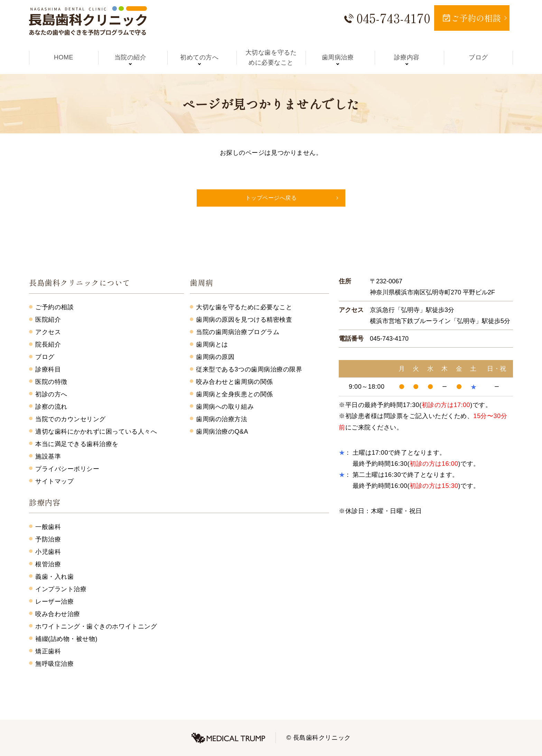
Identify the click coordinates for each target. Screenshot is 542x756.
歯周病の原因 (215, 357)
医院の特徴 (51, 382)
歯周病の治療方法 (222, 419)
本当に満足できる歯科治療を (77, 444)
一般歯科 (48, 527)
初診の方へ (51, 394)
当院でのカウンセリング (71, 419)
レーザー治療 (54, 602)
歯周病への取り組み (225, 407)
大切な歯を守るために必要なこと (271, 58)
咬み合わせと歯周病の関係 (234, 382)
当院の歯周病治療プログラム (238, 332)
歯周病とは (212, 344)
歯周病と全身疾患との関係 (234, 394)
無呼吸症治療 (54, 664)
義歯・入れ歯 (54, 577)
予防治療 (48, 539)
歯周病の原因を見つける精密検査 (244, 320)
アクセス (48, 332)
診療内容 (409, 57)
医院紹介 (48, 320)
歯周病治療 (340, 57)
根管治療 (48, 564)
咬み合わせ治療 (58, 614)
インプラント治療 (61, 589)
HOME (64, 57)
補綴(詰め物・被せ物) (66, 639)
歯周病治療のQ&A (222, 432)
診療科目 (48, 369)
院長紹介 (48, 344)
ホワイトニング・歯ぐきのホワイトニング (96, 626)
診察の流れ (51, 407)
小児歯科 (48, 552)
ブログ (478, 57)
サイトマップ (54, 481)
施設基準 (48, 456)
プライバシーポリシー (67, 469)
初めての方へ (202, 57)
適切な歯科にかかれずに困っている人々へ (96, 432)
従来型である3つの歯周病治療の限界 (249, 369)
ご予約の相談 (54, 307)
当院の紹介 (133, 57)
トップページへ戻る (271, 198)
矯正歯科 (48, 651)
